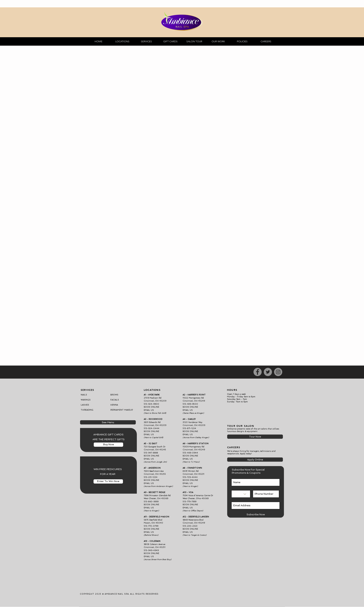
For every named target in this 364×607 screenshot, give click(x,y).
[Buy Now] (108, 445)
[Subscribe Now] (256, 514)
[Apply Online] (255, 460)
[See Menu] (108, 422)
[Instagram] (278, 372)
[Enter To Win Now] (108, 481)
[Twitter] (268, 372)
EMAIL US (188, 435)
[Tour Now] (255, 437)
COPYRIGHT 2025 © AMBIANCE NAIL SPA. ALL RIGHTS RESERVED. (119, 594)
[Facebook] (258, 372)
